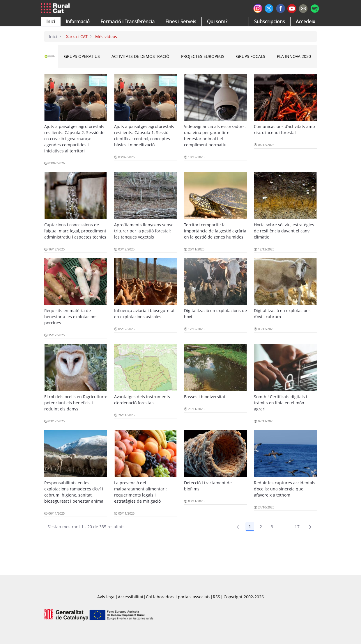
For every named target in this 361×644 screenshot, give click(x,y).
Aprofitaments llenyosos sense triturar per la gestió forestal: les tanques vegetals (144, 231)
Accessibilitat (131, 597)
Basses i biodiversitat (205, 397)
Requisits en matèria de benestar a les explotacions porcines (71, 317)
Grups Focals (251, 56)
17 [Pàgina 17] (297, 527)
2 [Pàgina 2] (261, 527)
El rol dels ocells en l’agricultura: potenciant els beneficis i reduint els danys (76, 403)
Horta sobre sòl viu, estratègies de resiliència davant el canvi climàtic (284, 231)
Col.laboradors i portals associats (178, 597)
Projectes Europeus (203, 56)
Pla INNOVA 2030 (294, 56)
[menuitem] (128, 22)
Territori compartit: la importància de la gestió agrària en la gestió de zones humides (215, 231)
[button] (51, 22)
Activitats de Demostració (140, 56)
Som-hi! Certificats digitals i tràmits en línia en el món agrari (281, 403)
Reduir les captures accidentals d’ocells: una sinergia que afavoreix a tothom (285, 489)
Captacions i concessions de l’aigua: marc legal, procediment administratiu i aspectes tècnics (75, 231)
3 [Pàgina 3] (272, 527)
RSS (216, 597)
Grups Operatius (82, 56)
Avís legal (106, 597)
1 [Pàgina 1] (250, 527)
